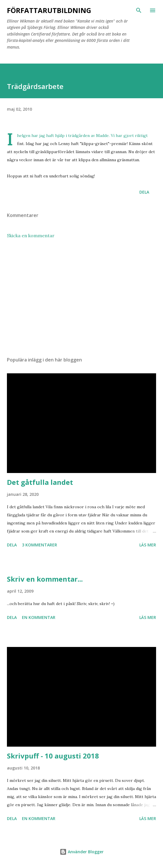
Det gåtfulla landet (40, 482)
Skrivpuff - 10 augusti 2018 (53, 756)
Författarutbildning (49, 10)
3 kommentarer (40, 545)
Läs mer (148, 545)
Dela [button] (144, 192)
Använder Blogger (82, 852)
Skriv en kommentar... (45, 579)
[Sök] (139, 10)
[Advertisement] (81, 298)
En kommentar (39, 617)
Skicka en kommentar (31, 235)
